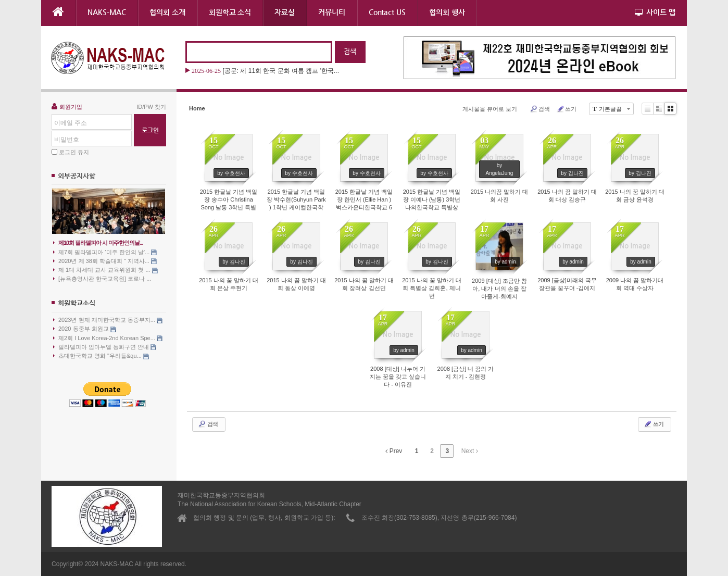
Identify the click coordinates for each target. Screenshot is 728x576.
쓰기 (566, 109)
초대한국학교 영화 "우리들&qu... (101, 356)
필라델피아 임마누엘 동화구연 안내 (105, 347)
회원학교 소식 (230, 12)
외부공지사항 (77, 176)
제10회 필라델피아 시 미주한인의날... (98, 243)
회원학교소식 (77, 303)
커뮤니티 (332, 12)
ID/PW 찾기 (151, 107)
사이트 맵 (655, 12)
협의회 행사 (447, 12)
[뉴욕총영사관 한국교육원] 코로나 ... (102, 279)
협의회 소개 (167, 12)
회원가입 (67, 106)
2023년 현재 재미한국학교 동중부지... (108, 320)
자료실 (285, 12)
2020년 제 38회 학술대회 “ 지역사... (105, 261)
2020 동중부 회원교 (85, 329)
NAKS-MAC (107, 12)
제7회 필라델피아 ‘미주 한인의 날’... (105, 252)
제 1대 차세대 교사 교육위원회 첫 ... (105, 270)
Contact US (387, 12)
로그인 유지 (74, 152)
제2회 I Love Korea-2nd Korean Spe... (108, 338)
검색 (540, 109)
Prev (394, 451)
